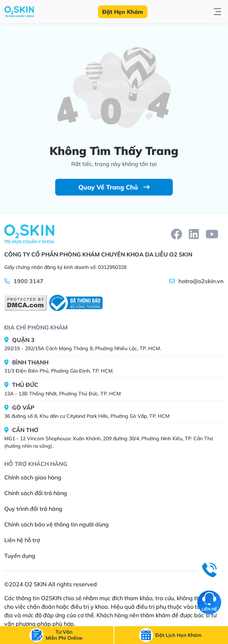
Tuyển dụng (20, 556)
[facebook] (176, 234)
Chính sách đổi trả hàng (36, 493)
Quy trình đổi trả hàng (33, 509)
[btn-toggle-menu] (217, 12)
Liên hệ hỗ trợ (22, 540)
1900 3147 (28, 281)
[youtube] (212, 234)
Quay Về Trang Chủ (114, 187)
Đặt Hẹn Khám (123, 12)
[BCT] (75, 303)
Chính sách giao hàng (33, 477)
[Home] (29, 234)
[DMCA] (26, 303)
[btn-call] (64, 635)
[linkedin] (194, 234)
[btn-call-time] (178, 635)
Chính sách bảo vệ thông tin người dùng (56, 524)
